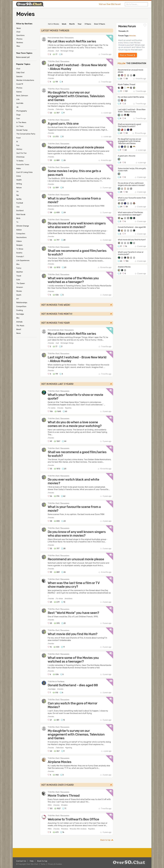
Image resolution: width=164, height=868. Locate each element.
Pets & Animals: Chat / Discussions (61, 38)
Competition (21, 306)
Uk (17, 107)
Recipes (19, 245)
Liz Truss (20, 126)
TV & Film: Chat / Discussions (59, 62)
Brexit (19, 329)
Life (18, 99)
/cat (57, 51)
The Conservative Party (26, 134)
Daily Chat (20, 73)
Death (19, 295)
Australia (20, 103)
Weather (20, 272)
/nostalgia (52, 689)
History (19, 149)
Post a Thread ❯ (128, 55)
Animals (19, 322)
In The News (21, 122)
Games (19, 92)
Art (18, 299)
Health (19, 180)
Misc (18, 46)
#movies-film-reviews (78, 829)
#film (50, 805)
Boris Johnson (22, 96)
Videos (19, 241)
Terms (43, 864)
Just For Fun (21, 153)
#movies (133, 36)
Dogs (18, 115)
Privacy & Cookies (55, 864)
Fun (18, 145)
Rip (18, 195)
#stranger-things (67, 51)
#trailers (64, 805)
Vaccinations (21, 237)
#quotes (68, 408)
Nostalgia (20, 314)
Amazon (20, 287)
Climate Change (23, 226)
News (19, 28)
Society (19, 253)
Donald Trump (22, 130)
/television (60, 109)
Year (80, 24)
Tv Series (20, 161)
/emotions (68, 599)
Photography (22, 111)
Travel (19, 276)
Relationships (22, 303)
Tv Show (20, 249)
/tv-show (59, 599)
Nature (19, 188)
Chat (18, 32)
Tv (17, 222)
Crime (19, 176)
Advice (19, 230)
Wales (19, 168)
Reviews (20, 43)
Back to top (105, 840)
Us (17, 191)
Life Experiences (23, 260)
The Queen (21, 283)
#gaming (69, 109)
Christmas (20, 157)
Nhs (18, 264)
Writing (19, 184)
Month (72, 24)
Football (20, 203)
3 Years (88, 24)
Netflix (19, 199)
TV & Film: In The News (56, 682)
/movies (51, 51)
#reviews (65, 829)
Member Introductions (25, 80)
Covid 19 (20, 84)
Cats (18, 280)
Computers (21, 234)
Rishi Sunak (21, 214)
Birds (18, 218)
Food (18, 138)
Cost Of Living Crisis (24, 172)
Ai (17, 142)
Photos (19, 39)
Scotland (20, 211)
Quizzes (19, 76)
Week (64, 24)
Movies (25, 14)
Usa (18, 207)
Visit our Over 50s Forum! (110, 4)
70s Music (20, 326)
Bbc (18, 318)
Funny (19, 268)
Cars (18, 119)
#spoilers (91, 829)
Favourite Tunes (23, 165)
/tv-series (52, 408)
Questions (20, 35)
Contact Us (21, 861)
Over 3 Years (100, 24)
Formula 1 (20, 257)
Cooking (20, 310)
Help (32, 861)
